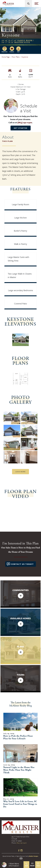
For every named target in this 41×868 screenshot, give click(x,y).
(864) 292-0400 (25, 122)
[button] (12, 865)
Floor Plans (16, 57)
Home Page (6, 57)
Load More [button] (20, 472)
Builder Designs (34, 856)
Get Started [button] (21, 128)
